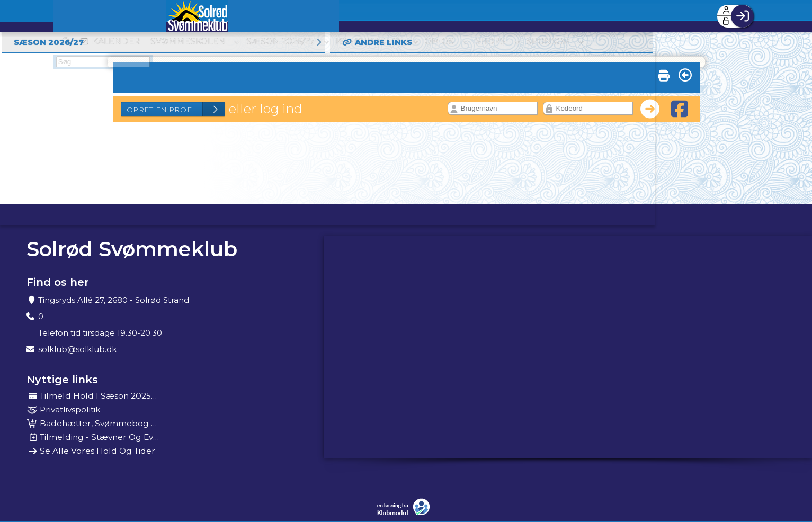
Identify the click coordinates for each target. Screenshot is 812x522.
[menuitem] (84, 16)
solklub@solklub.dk (77, 349)
